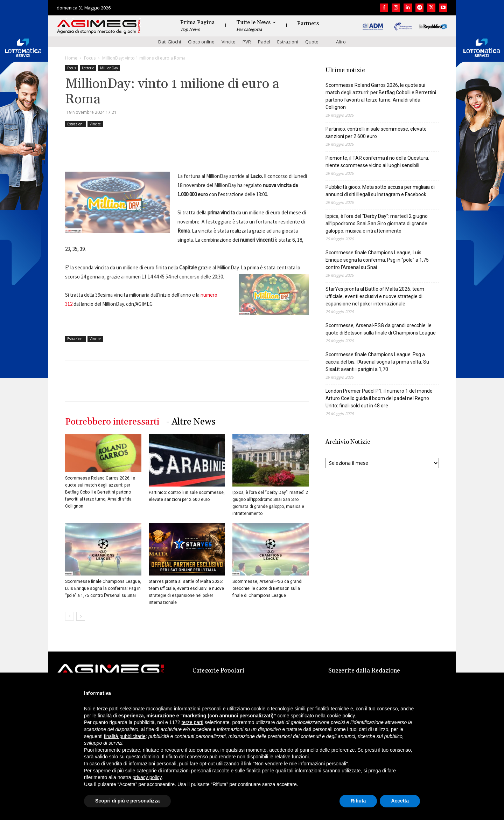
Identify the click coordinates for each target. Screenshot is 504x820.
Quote (312, 42)
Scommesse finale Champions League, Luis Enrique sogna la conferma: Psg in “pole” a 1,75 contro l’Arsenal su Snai (103, 588)
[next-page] (81, 616)
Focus (90, 58)
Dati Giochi (170, 42)
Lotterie (88, 68)
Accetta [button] (400, 801)
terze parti (192, 722)
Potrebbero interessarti (112, 422)
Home (71, 58)
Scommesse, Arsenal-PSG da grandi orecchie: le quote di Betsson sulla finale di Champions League (267, 588)
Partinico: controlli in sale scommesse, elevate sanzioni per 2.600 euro (376, 133)
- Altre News (191, 422)
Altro (341, 42)
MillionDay (109, 68)
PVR (247, 42)
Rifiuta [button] (358, 801)
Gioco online (201, 42)
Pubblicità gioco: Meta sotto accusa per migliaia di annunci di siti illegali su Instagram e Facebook (380, 191)
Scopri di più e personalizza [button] (127, 801)
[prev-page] (69, 616)
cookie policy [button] (341, 716)
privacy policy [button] (147, 777)
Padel (264, 42)
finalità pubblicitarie (125, 736)
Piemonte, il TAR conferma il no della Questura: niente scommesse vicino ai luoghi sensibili (377, 162)
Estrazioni (288, 42)
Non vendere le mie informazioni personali (300, 764)
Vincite (229, 42)
